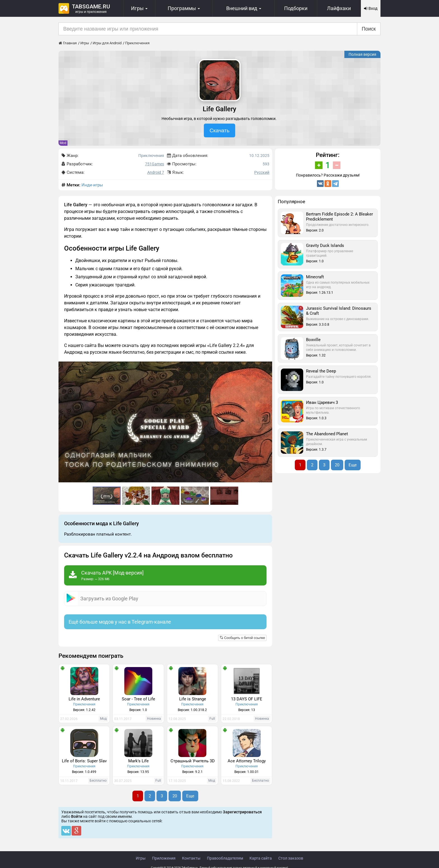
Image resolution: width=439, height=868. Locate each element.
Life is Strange (193, 699)
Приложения (164, 858)
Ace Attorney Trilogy (247, 761)
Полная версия (362, 54)
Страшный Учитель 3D (193, 761)
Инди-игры (92, 185)
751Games (155, 164)
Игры (141, 858)
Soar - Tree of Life (138, 699)
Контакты (191, 858)
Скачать (219, 130)
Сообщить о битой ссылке (242, 638)
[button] (267, 367)
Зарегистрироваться (242, 812)
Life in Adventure (84, 699)
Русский (262, 172)
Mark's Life (138, 761)
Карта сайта (261, 858)
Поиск (369, 29)
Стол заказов (291, 858)
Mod (63, 143)
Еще (190, 796)
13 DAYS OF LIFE (247, 699)
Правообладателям (225, 858)
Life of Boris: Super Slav (84, 761)
